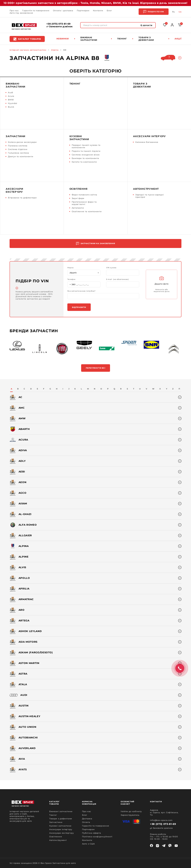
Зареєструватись (130, 815)
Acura (11, 96)
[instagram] (157, 846)
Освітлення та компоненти (87, 211)
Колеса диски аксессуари (22, 142)
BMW (11, 100)
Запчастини (15, 136)
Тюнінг (122, 39)
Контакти (98, 10)
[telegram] (164, 846)
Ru (174, 12)
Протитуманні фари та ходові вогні (84, 203)
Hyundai (13, 103)
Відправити (79, 307)
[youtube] (176, 846)
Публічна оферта (92, 833)
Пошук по (154, 12)
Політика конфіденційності (97, 837)
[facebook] (151, 846)
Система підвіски (18, 149)
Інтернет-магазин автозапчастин (28, 50)
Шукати (146, 25)
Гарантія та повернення (36, 10)
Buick (11, 107)
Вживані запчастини (89, 39)
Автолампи (78, 208)
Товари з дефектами (146, 39)
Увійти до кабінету (131, 811)
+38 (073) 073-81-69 (59, 24)
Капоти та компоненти (84, 162)
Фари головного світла (84, 195)
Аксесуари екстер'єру (14, 190)
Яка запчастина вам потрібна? (81, 291)
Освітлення (79, 189)
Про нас (14, 10)
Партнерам (83, 10)
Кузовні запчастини (79, 138)
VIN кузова (111, 268)
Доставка (87, 819)
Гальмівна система (18, 153)
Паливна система (18, 146)
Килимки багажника (147, 142)
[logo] (24, 25)
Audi (11, 92)
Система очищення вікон (86, 155)
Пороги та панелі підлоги (86, 151)
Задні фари (78, 198)
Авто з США (89, 844)
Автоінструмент (146, 189)
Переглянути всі (96, 368)
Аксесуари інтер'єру (149, 136)
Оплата (86, 822)
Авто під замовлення (21, 13)
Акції (178, 39)
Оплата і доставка (63, 10)
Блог (109, 10)
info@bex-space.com (161, 820)
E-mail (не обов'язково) (117, 279)
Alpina (55, 50)
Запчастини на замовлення (95, 244)
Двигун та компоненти (21, 156)
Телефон (71, 279)
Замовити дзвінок (60, 27)
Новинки (63, 39)
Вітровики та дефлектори (22, 198)
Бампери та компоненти (85, 158)
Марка (70, 268)
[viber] (170, 846)
